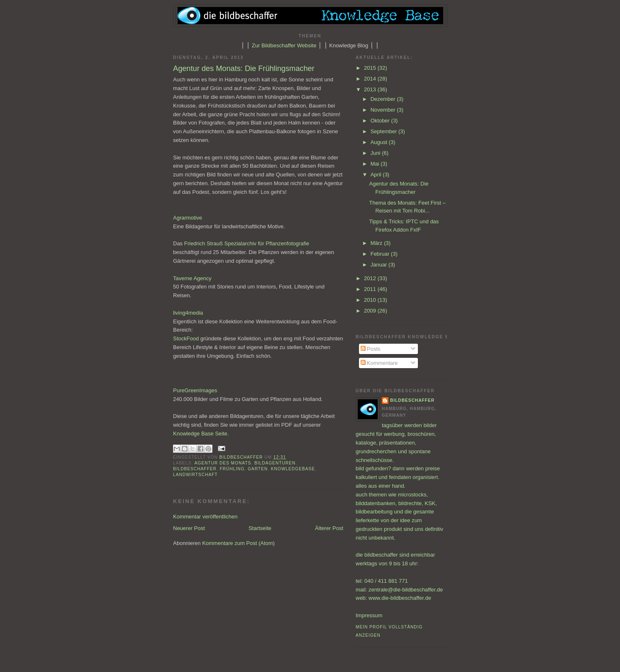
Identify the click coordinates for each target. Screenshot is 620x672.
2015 (371, 68)
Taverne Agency (192, 278)
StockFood (186, 338)
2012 (371, 278)
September (384, 131)
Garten (258, 469)
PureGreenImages (195, 390)
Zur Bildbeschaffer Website (284, 45)
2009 (371, 311)
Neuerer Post (189, 528)
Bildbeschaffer (195, 469)
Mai (376, 164)
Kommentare (379, 363)
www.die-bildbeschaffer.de (400, 598)
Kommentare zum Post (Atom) (238, 543)
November (384, 110)
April (377, 175)
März (377, 243)
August (380, 142)
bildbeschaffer (242, 457)
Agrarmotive (188, 218)
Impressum (369, 615)
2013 (371, 89)
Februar (381, 254)
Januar (380, 265)
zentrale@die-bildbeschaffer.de (406, 590)
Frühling (232, 469)
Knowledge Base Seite (200, 434)
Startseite (260, 528)
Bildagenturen (275, 463)
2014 (371, 79)
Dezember (384, 99)
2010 (371, 300)
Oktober (381, 121)
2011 (371, 289)
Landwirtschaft (195, 475)
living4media (188, 313)
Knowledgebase (293, 469)
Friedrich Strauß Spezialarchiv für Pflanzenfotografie (247, 243)
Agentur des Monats (223, 463)
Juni (376, 153)
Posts (371, 349)
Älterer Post (329, 528)
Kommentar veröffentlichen (205, 517)
